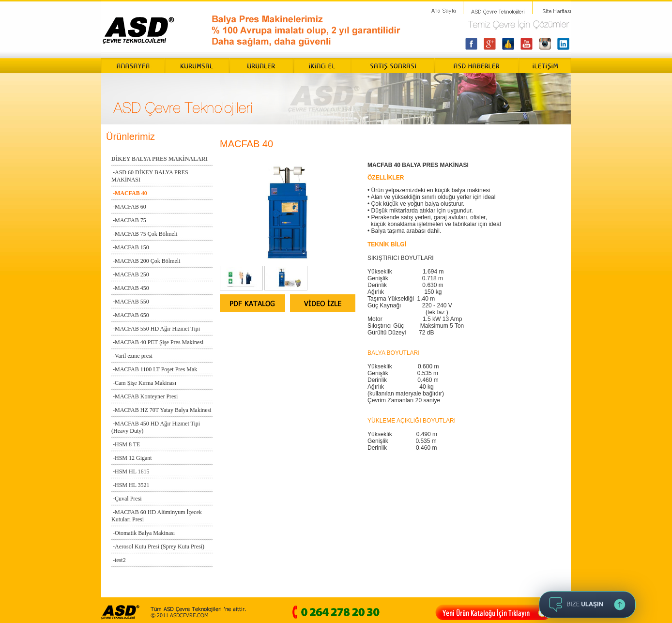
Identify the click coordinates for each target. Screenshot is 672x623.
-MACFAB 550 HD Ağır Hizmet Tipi (156, 329)
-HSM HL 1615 (130, 471)
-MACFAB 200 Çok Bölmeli (146, 261)
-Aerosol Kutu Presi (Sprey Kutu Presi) (158, 547)
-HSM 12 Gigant (132, 458)
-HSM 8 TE (126, 444)
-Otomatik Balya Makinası (143, 533)
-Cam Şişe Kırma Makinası (144, 383)
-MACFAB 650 (130, 315)
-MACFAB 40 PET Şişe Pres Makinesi (157, 342)
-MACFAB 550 (130, 302)
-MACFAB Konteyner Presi (145, 396)
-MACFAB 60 (129, 207)
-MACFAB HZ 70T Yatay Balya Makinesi (161, 410)
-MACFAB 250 (130, 274)
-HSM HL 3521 (130, 485)
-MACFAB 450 (130, 288)
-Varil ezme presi (132, 356)
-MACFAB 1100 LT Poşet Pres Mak (154, 369)
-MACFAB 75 (129, 220)
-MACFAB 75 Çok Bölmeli (144, 234)
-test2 (119, 560)
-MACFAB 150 (130, 247)
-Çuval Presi (127, 499)
